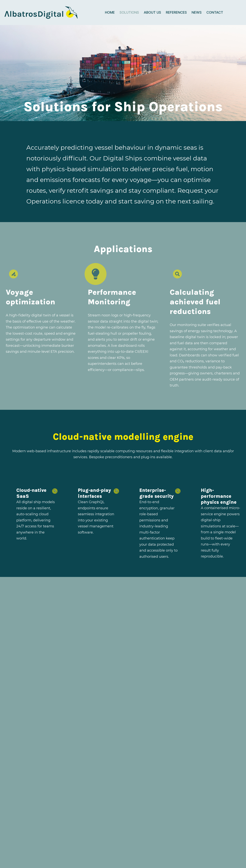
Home (110, 12)
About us (152, 12)
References (176, 12)
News (197, 12)
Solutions (129, 12)
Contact (215, 12)
